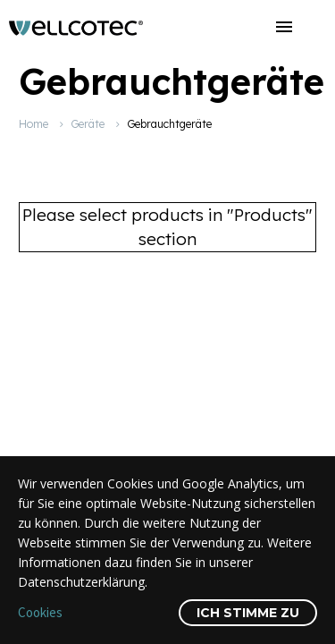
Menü (284, 27)
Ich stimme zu (248, 613)
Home (33, 124)
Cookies (40, 612)
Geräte (88, 124)
